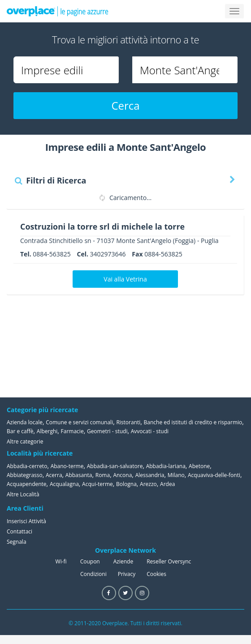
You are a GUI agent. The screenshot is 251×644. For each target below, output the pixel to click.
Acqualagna (64, 484)
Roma (103, 475)
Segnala (17, 542)
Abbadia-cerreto (27, 466)
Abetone (199, 466)
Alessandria (150, 475)
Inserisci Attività (26, 521)
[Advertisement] (199, 346)
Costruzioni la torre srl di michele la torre (103, 226)
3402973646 (108, 254)
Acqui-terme (97, 484)
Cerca (125, 105)
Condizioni (93, 574)
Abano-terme (67, 466)
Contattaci (19, 531)
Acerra (54, 475)
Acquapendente (27, 484)
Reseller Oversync (169, 561)
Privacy (127, 574)
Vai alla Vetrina (125, 279)
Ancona (122, 475)
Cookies (156, 574)
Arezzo (148, 484)
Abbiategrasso (25, 475)
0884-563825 (52, 254)
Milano (176, 475)
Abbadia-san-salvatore (115, 466)
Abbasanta (79, 475)
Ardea (167, 484)
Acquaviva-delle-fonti (214, 475)
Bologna (126, 484)
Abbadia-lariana (166, 466)
